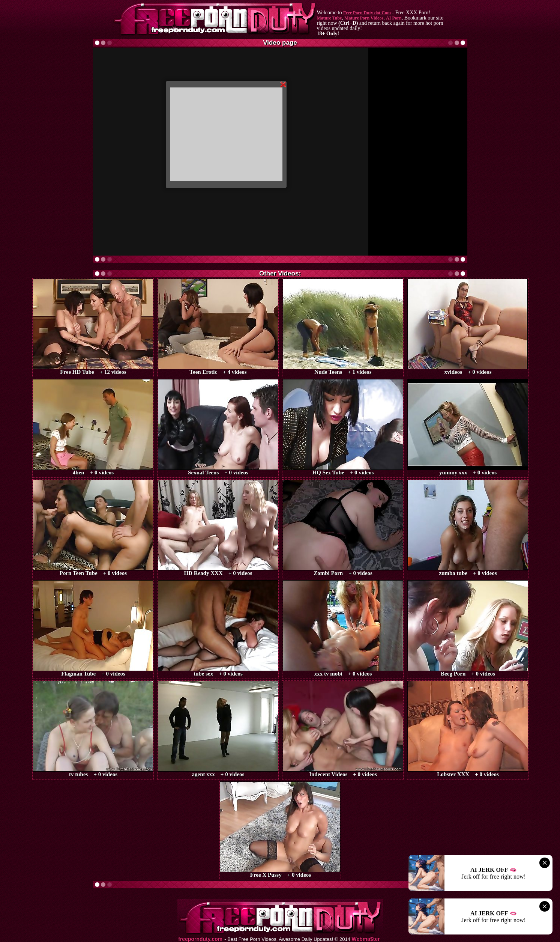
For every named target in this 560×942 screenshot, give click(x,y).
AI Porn (394, 18)
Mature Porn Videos (364, 18)
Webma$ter (366, 939)
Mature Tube (330, 18)
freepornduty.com (200, 939)
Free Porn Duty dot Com (367, 13)
